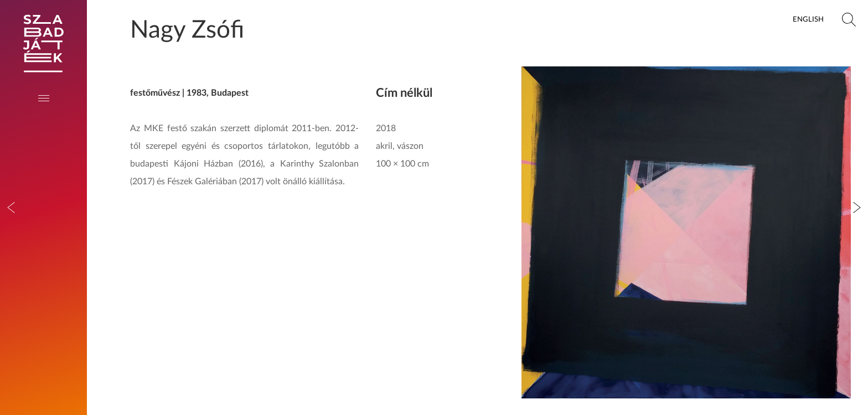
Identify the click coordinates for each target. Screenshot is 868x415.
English (808, 19)
